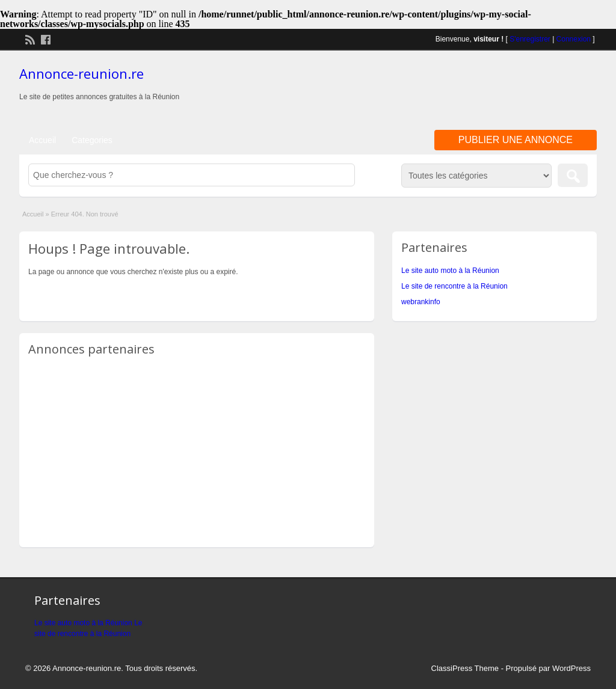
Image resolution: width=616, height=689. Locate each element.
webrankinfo (421, 302)
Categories (92, 140)
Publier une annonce (516, 140)
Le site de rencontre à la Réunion (454, 286)
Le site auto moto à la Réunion (450, 271)
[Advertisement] (456, 90)
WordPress (571, 668)
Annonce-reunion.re (82, 73)
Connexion (574, 39)
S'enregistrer (530, 39)
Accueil (42, 140)
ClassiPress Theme (465, 668)
